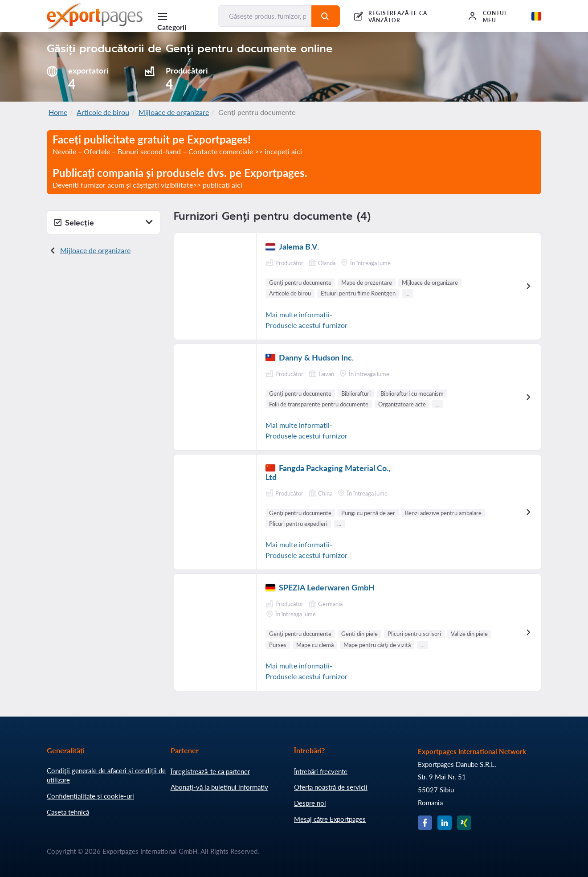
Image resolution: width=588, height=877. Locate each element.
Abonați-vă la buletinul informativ (219, 787)
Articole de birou (103, 112)
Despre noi (310, 803)
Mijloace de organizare (174, 112)
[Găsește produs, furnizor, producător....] (265, 16)
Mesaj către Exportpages (330, 819)
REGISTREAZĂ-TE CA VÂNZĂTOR (398, 17)
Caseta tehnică (68, 812)
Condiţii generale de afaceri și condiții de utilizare (106, 775)
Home (58, 112)
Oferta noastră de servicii (331, 787)
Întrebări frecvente (321, 771)
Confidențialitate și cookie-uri (90, 796)
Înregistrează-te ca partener (210, 771)
